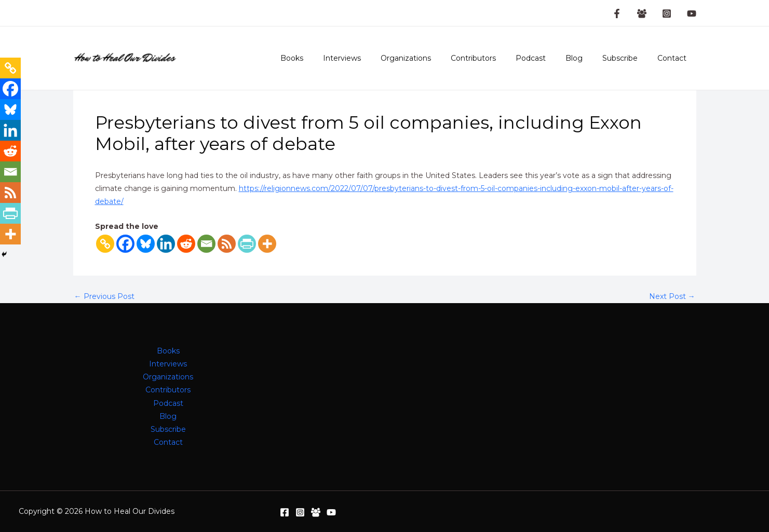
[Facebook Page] (617, 13)
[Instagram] (667, 13)
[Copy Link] (105, 244)
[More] (267, 244)
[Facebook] (125, 244)
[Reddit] (186, 244)
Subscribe (628, 58)
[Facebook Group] (642, 13)
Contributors (497, 58)
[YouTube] (692, 13)
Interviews (376, 58)
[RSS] (227, 244)
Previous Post (104, 296)
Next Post (672, 296)
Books (331, 58)
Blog (587, 58)
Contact (674, 58)
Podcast (549, 58)
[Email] (206, 244)
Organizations (434, 58)
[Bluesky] (146, 244)
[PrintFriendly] (247, 244)
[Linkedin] (166, 244)
